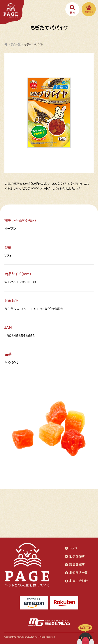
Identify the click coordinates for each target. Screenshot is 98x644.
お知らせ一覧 (78, 573)
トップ (73, 548)
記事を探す (77, 556)
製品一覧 (16, 44)
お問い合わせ (79, 581)
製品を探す (77, 565)
